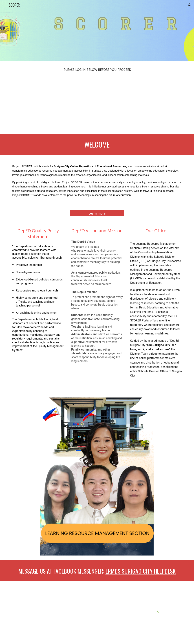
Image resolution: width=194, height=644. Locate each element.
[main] (97, 70)
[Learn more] (97, 213)
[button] (4, 5)
